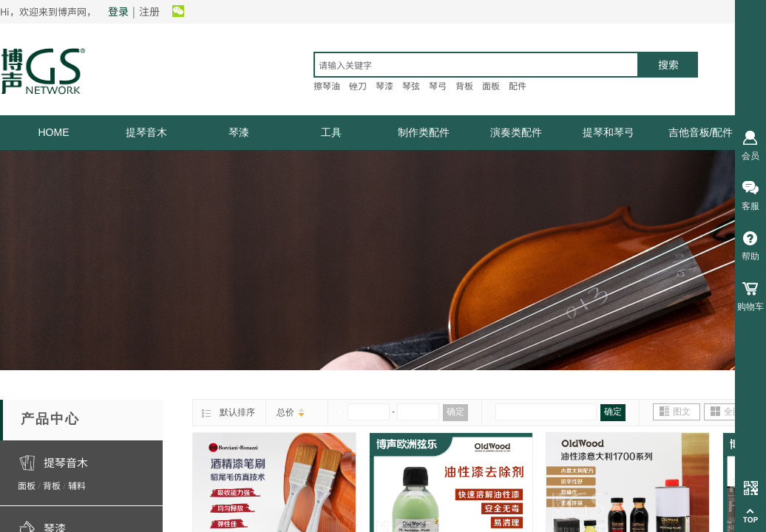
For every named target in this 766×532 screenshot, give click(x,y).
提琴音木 (146, 132)
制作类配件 (424, 132)
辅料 (77, 485)
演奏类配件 (516, 132)
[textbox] (476, 65)
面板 (27, 485)
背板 (52, 485)
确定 (455, 412)
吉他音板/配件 (701, 132)
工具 (331, 132)
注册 (149, 11)
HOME (54, 132)
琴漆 (239, 132)
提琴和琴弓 (609, 132)
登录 (118, 11)
